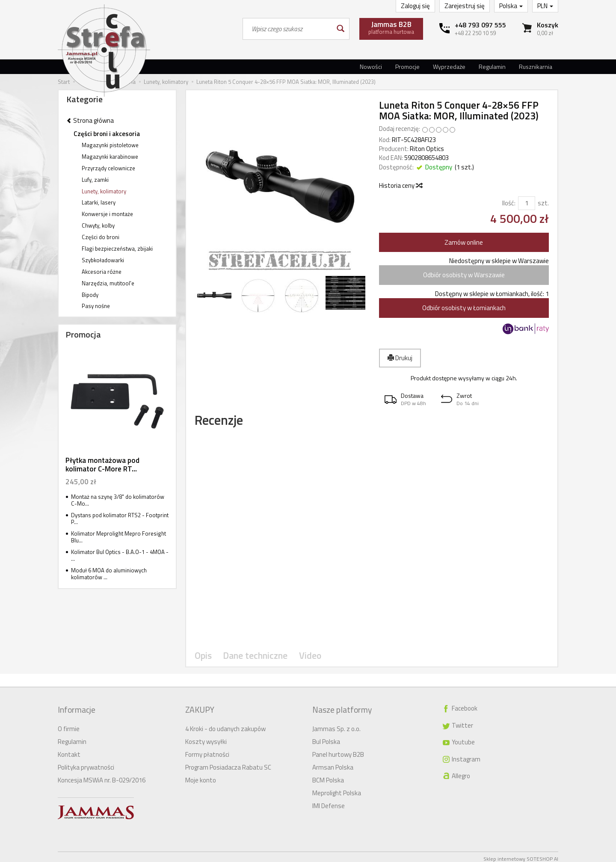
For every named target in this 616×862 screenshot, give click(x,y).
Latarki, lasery (99, 202)
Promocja (83, 334)
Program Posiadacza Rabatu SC (228, 763)
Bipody (90, 295)
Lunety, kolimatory (104, 191)
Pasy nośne (96, 306)
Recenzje (228, 423)
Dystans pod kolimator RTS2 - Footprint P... (120, 519)
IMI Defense (329, 802)
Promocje (407, 67)
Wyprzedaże (449, 67)
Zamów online (464, 242)
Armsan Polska (333, 763)
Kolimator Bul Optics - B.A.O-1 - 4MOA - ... (120, 555)
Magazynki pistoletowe (110, 145)
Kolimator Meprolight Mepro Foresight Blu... (118, 537)
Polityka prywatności (86, 763)
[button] (407, 399)
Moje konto (201, 776)
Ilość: (509, 203)
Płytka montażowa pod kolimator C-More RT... (102, 465)
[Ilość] (527, 203)
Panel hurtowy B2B (338, 751)
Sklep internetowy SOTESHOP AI (521, 855)
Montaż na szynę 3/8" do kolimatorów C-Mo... (118, 500)
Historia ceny (400, 185)
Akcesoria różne (102, 272)
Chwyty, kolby (98, 225)
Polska (511, 6)
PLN (545, 6)
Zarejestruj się (465, 6)
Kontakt (69, 751)
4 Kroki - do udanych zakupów (225, 725)
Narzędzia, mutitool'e (108, 283)
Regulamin (492, 67)
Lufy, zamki (95, 180)
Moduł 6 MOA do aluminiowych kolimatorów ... (109, 574)
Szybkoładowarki (103, 260)
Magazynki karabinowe (110, 157)
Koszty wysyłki (206, 738)
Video (303, 661)
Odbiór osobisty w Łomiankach (464, 308)
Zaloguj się (415, 6)
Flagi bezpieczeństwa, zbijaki (117, 249)
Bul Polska (326, 738)
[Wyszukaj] (340, 29)
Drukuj (400, 358)
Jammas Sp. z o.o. (336, 725)
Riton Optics (427, 149)
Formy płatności (207, 751)
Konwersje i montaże (107, 214)
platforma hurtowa (391, 27)
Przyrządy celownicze (108, 168)
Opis (203, 661)
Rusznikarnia (536, 67)
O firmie (69, 725)
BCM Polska (328, 776)
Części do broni (101, 237)
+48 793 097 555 (480, 25)
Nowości (371, 67)
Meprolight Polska (337, 789)
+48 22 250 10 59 (475, 33)
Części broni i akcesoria (107, 134)
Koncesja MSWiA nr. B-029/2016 (102, 776)
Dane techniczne (252, 661)
